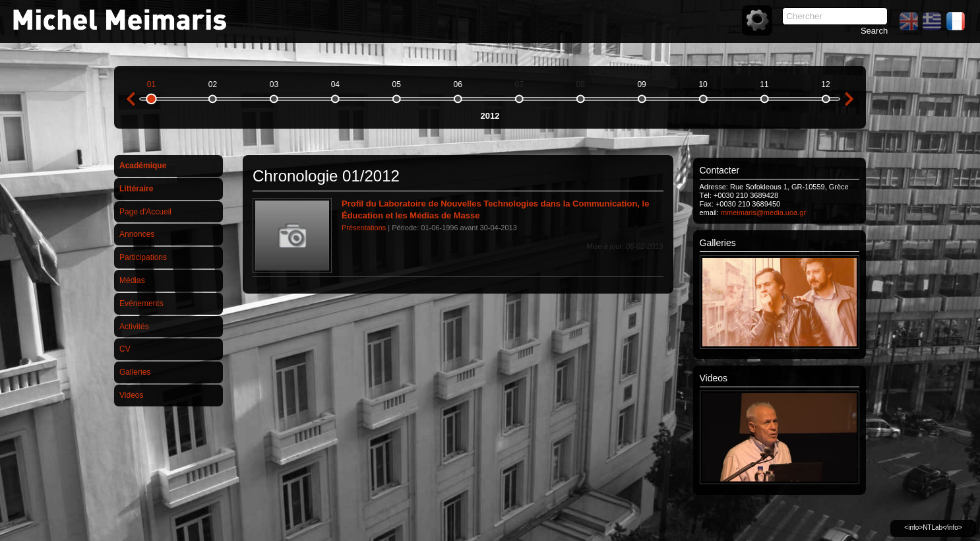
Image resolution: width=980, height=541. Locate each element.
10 (703, 84)
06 (458, 84)
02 (213, 84)
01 (151, 84)
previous (131, 99)
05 (397, 84)
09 (641, 84)
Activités (134, 327)
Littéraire (136, 189)
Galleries (135, 372)
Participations (143, 257)
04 (335, 84)
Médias (132, 280)
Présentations (364, 228)
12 (825, 84)
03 (274, 84)
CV (125, 349)
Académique (143, 166)
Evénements (141, 303)
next (849, 99)
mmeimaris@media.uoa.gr (763, 212)
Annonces (137, 234)
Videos (131, 395)
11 (764, 84)
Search (874, 31)
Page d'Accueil (145, 212)
